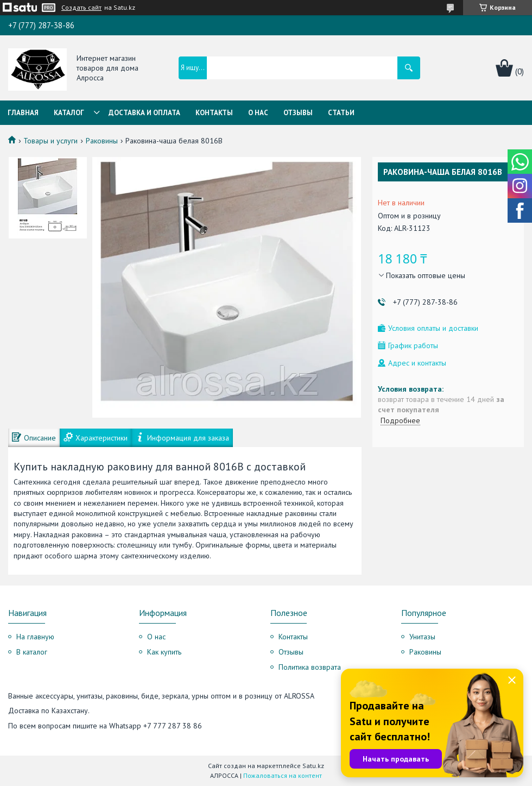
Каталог (69, 113)
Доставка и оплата (144, 113)
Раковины (102, 141)
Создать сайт (81, 8)
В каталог (32, 652)
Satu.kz (313, 766)
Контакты (214, 113)
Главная (23, 113)
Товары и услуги (50, 141)
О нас (258, 113)
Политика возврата (310, 667)
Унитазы (422, 637)
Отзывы (298, 113)
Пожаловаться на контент (283, 775)
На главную (35, 637)
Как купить (164, 652)
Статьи (341, 113)
